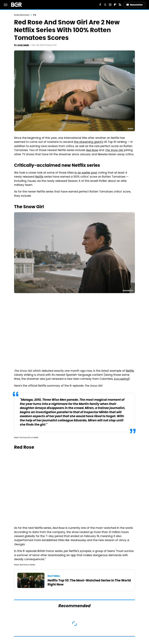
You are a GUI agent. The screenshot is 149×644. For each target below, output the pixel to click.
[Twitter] (105, 5)
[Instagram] (110, 5)
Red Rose (92, 150)
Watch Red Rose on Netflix (25, 565)
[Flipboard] (115, 5)
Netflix (39, 177)
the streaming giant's (89, 142)
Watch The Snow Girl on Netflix (26, 438)
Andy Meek (23, 45)
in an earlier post (86, 173)
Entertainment (22, 15)
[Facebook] (100, 5)
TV (34, 15)
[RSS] (120, 5)
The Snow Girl (114, 150)
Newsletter (135, 5)
